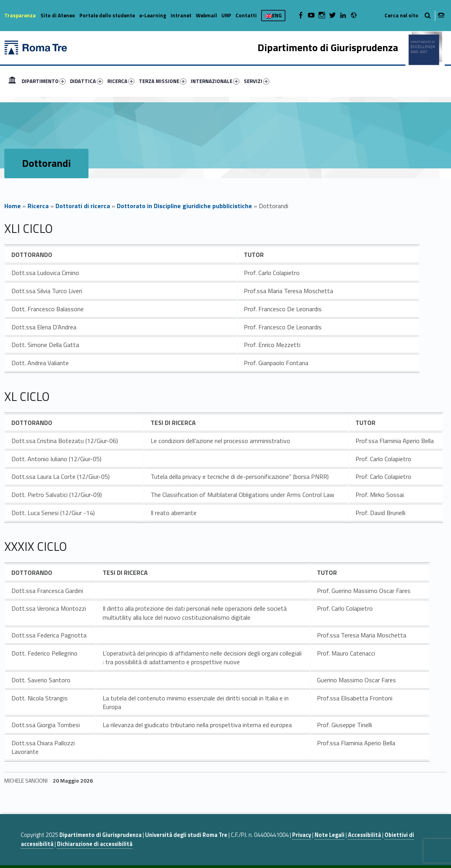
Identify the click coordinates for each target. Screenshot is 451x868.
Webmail (206, 15)
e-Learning (153, 15)
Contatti (246, 15)
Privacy (302, 835)
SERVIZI (257, 81)
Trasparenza (20, 15)
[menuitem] (12, 81)
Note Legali (330, 835)
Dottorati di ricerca (83, 206)
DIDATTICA (87, 81)
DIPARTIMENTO (44, 81)
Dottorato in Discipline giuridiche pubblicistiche (184, 206)
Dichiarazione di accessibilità (95, 844)
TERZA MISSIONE (163, 81)
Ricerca (38, 206)
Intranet (181, 15)
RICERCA (121, 81)
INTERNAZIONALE (215, 81)
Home (12, 81)
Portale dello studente (107, 15)
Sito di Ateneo (58, 15)
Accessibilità (364, 835)
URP (226, 15)
